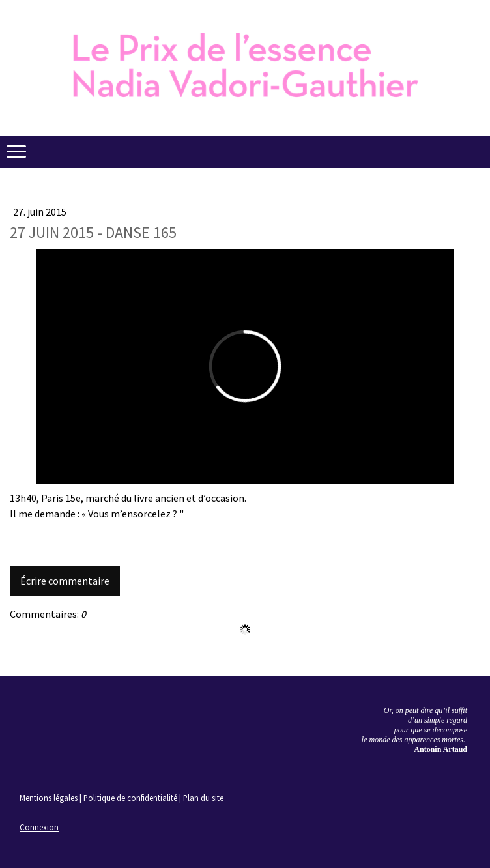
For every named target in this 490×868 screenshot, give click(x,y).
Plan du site (203, 798)
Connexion (39, 827)
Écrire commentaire (65, 581)
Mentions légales (49, 798)
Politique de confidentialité (130, 798)
